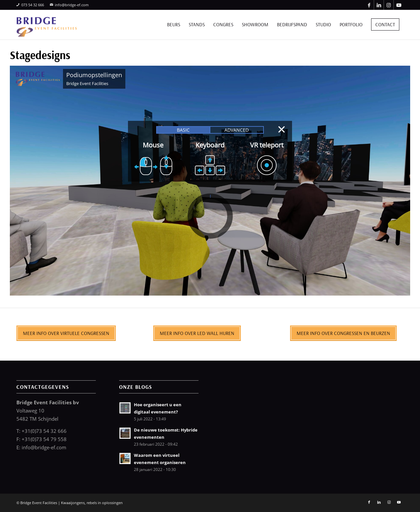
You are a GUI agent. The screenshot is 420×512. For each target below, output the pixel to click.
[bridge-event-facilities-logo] (47, 25)
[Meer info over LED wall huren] (197, 333)
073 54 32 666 (30, 5)
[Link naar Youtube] (399, 5)
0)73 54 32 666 (49, 431)
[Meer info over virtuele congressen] (66, 333)
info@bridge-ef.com (69, 5)
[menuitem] (174, 25)
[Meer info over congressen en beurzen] (343, 333)
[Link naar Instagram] (389, 5)
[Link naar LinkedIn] (379, 5)
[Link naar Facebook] (369, 5)
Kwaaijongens (73, 503)
